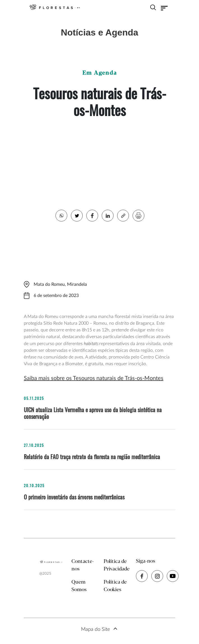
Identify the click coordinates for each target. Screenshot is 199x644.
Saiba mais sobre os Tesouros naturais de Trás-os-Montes (94, 378)
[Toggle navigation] (164, 8)
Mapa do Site (95, 629)
